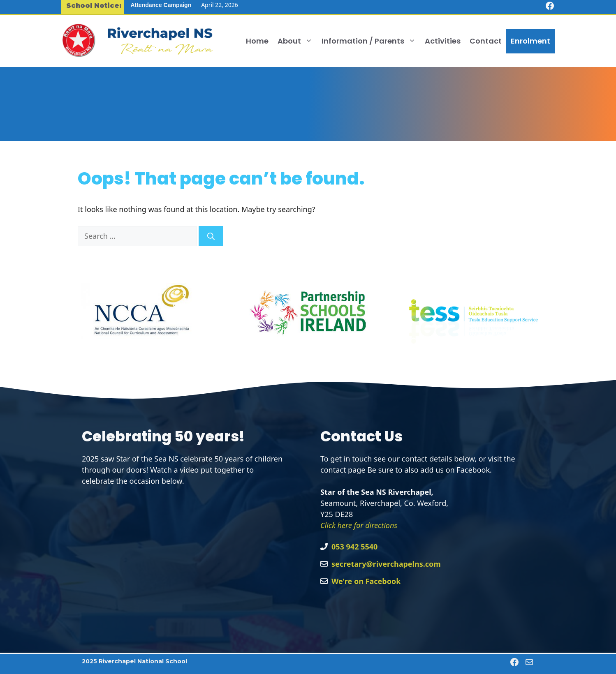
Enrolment (530, 41)
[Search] (211, 236)
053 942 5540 (354, 547)
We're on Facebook (366, 581)
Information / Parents (371, 41)
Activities (443, 41)
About (297, 41)
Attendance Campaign (161, 5)
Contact (486, 41)
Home (257, 41)
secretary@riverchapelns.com (386, 564)
